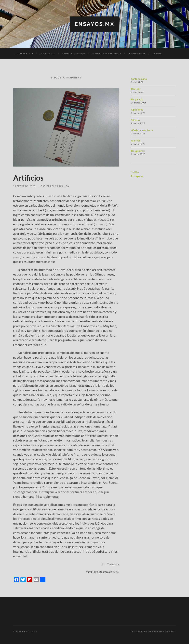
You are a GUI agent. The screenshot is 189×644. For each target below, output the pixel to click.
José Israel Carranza (54, 186)
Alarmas (136, 140)
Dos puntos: (47, 53)
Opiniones (137, 109)
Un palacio (137, 99)
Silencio (135, 120)
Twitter (135, 172)
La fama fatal (137, 53)
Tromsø (157, 53)
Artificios (28, 178)
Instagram (137, 176)
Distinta (136, 89)
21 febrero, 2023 (24, 186)
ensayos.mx (94, 24)
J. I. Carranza (22, 53)
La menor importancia (106, 53)
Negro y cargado (73, 53)
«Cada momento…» (142, 130)
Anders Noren (153, 631)
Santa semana (139, 79)
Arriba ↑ (170, 631)
